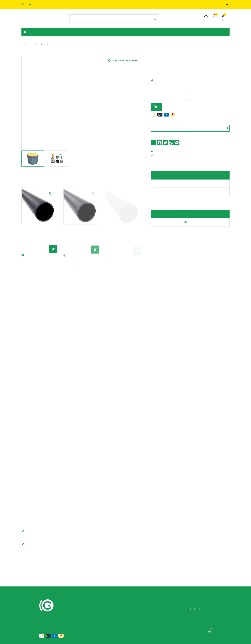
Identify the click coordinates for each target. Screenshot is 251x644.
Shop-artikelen (57, 32)
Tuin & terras (40, 32)
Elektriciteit (53, 32)
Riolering (35, 32)
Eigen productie (31, 32)
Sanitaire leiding (44, 32)
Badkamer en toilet (65, 32)
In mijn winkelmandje (156, 107)
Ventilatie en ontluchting (48, 32)
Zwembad (61, 32)
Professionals (227, 4)
